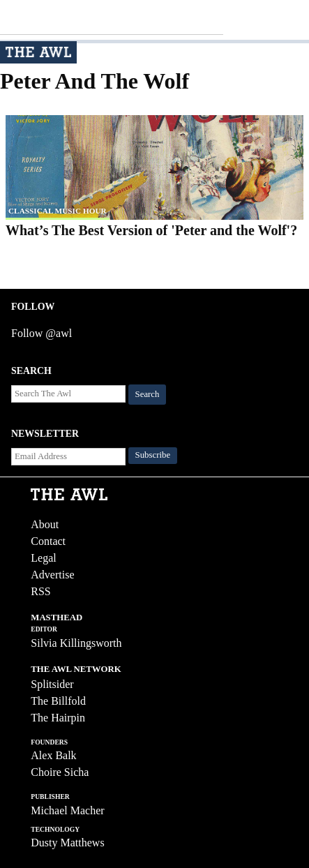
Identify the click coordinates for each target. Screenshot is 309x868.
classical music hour (58, 211)
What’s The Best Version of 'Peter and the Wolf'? (151, 230)
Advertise (52, 575)
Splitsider (52, 684)
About (45, 524)
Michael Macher (67, 810)
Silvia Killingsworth (76, 643)
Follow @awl (42, 333)
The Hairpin (58, 718)
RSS (40, 591)
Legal (43, 558)
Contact (48, 541)
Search (148, 394)
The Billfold (58, 701)
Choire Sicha (60, 772)
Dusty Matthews (67, 843)
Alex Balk (53, 755)
